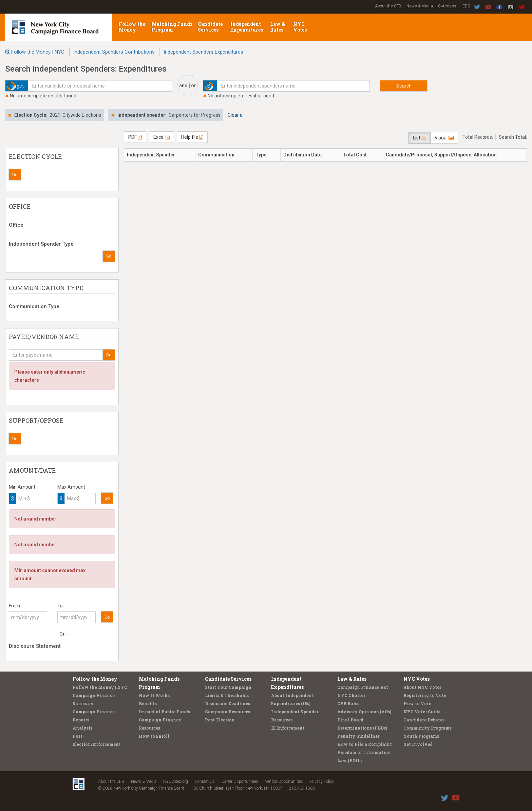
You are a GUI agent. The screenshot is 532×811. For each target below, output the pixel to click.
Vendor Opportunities (284, 781)
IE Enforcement (288, 728)
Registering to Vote (425, 695)
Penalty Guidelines (358, 736)
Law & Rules (278, 27)
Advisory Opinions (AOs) (364, 712)
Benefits (148, 703)
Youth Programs (421, 736)
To (60, 606)
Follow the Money (132, 27)
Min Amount (22, 487)
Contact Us (205, 781)
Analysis (82, 728)
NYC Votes (300, 27)
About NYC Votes (422, 687)
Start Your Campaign (228, 687)
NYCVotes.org (176, 781)
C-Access (447, 6)
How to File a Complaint (365, 744)
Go (15, 175)
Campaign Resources (227, 712)
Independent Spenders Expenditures (203, 52)
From (14, 606)
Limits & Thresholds (227, 695)
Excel (161, 137)
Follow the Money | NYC (38, 52)
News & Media (420, 6)
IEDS (466, 6)
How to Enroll (154, 736)
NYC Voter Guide (422, 712)
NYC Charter (351, 695)
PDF (135, 137)
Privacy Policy (322, 781)
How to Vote (417, 703)
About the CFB (388, 6)
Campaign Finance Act (363, 687)
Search (404, 86)
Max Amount (71, 487)
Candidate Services (210, 27)
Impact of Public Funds (164, 712)
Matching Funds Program (172, 27)
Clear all (236, 115)
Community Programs (427, 728)
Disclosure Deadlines (227, 703)
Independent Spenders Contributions (114, 52)
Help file (192, 137)
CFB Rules (348, 703)
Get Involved (418, 744)
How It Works (154, 695)
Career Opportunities (240, 781)
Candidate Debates (424, 720)
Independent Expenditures (247, 27)
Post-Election (220, 720)
